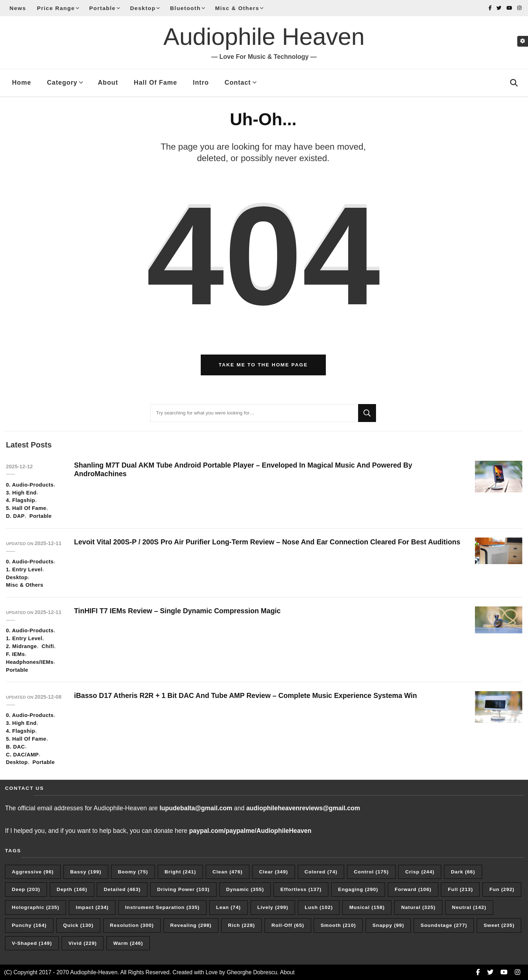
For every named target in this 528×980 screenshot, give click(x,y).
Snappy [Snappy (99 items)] (388, 925)
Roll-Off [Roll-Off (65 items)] (288, 925)
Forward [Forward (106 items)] (413, 889)
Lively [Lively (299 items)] (273, 907)
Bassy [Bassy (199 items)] (86, 872)
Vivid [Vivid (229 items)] (83, 943)
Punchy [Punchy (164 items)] (29, 925)
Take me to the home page (263, 365)
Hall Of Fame (155, 83)
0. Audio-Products (30, 485)
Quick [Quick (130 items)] (78, 925)
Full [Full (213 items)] (460, 889)
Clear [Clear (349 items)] (274, 872)
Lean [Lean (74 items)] (229, 907)
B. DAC (16, 747)
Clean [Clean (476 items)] (228, 872)
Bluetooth (185, 8)
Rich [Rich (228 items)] (241, 925)
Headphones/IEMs (30, 662)
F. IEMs (16, 654)
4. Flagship (21, 500)
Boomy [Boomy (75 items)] (133, 872)
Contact (238, 83)
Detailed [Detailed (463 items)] (122, 889)
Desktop (143, 8)
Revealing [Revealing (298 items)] (191, 925)
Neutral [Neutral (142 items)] (469, 907)
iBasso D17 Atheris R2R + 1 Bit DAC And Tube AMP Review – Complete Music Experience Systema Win (247, 695)
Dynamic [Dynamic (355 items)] (245, 889)
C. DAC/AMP (23, 755)
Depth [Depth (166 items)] (72, 889)
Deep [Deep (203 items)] (26, 889)
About (108, 83)
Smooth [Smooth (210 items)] (338, 925)
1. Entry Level (24, 569)
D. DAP (15, 516)
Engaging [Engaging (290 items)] (358, 889)
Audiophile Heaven (264, 36)
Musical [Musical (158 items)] (367, 907)
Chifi (48, 646)
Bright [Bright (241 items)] (180, 872)
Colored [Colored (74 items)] (321, 872)
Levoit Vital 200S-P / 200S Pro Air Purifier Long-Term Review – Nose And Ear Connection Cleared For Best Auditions (267, 542)
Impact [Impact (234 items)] (92, 907)
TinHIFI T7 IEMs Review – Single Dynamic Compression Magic (179, 611)
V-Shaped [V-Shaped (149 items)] (32, 943)
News (18, 8)
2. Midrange (22, 646)
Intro (201, 83)
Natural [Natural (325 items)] (418, 907)
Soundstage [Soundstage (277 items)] (444, 925)
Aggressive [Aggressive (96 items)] (33, 872)
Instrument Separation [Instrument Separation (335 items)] (162, 907)
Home (22, 83)
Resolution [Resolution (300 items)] (132, 925)
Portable (103, 8)
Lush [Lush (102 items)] (319, 907)
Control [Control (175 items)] (371, 872)
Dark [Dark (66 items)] (463, 872)
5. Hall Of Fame (26, 508)
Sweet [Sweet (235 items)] (499, 925)
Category (62, 83)
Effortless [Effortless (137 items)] (301, 889)
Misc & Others (237, 8)
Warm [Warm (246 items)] (128, 943)
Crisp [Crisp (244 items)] (420, 872)
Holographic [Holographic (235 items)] (35, 907)
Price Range (56, 8)
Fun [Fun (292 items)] (502, 889)
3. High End (21, 493)
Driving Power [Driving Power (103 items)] (183, 889)
